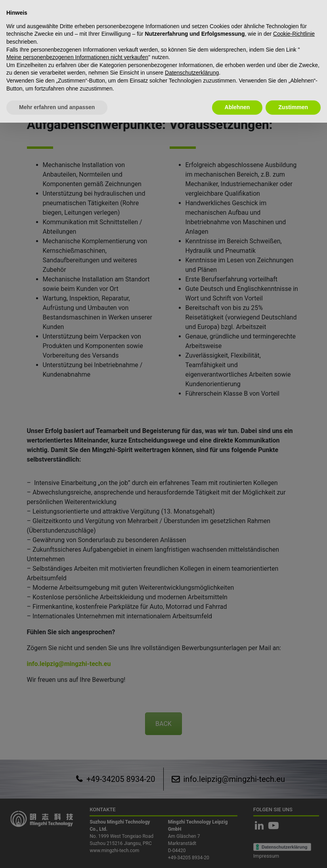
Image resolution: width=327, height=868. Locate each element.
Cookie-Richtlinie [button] (294, 34)
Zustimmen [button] (293, 107)
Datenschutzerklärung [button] (192, 73)
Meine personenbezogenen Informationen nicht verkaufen (77, 57)
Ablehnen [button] (237, 107)
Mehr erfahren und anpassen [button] (57, 107)
